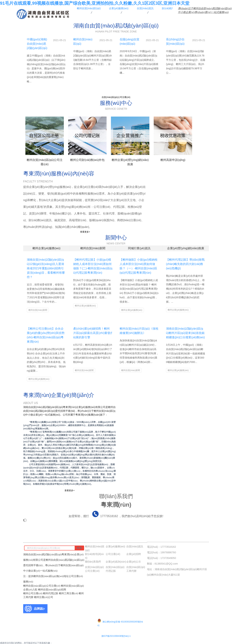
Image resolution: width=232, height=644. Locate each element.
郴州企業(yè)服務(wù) (46, 248)
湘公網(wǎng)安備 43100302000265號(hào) (120, 617)
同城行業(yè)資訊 (139, 248)
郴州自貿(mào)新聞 (93, 248)
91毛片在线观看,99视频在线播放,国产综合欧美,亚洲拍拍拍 (28, 642)
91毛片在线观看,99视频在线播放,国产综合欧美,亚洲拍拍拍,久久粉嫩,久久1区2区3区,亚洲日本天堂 (95, 3)
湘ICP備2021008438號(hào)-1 (116, 632)
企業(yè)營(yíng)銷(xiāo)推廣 (186, 248)
